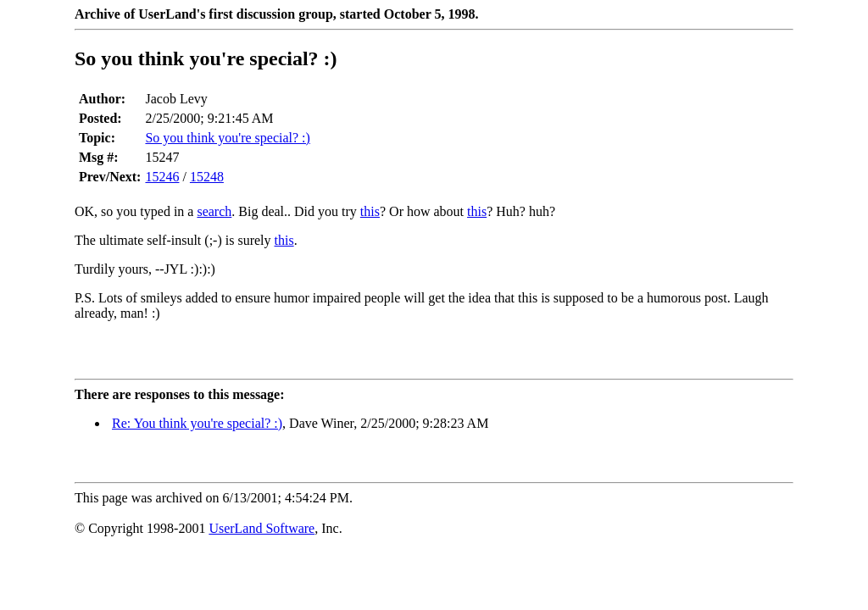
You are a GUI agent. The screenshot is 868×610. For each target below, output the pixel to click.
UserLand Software (262, 528)
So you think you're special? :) (227, 138)
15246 (162, 177)
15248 (207, 177)
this (370, 211)
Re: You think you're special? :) (197, 423)
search (214, 211)
